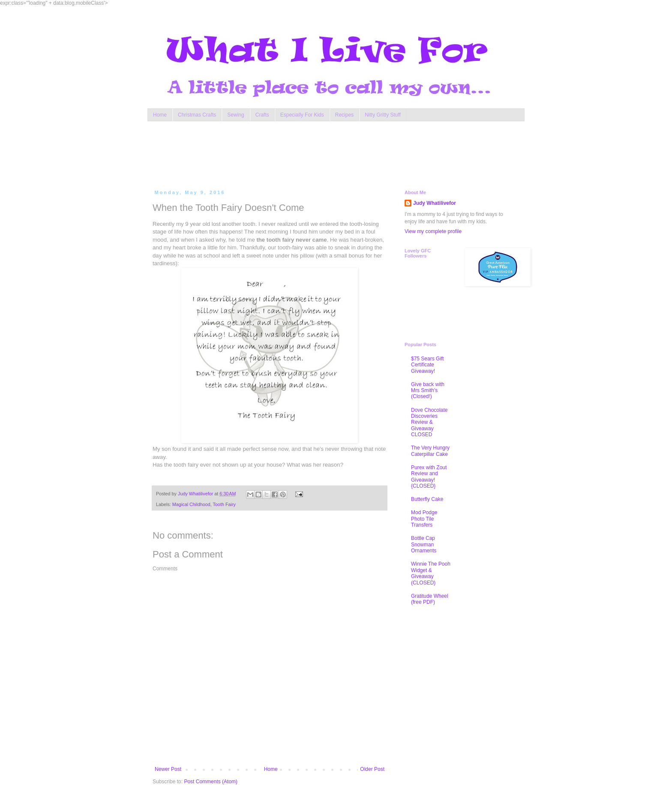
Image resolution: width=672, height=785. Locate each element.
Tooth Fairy (224, 504)
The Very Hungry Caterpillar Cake (430, 451)
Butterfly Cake (427, 499)
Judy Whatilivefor (435, 203)
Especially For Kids (302, 115)
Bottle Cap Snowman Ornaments (424, 544)
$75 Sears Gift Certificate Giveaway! (427, 365)
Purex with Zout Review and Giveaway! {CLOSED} (429, 477)
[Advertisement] (316, 153)
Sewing (235, 115)
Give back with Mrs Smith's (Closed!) (428, 391)
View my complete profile (433, 231)
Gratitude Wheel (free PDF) (430, 599)
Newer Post (168, 769)
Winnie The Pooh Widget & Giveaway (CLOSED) (431, 573)
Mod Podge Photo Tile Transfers (424, 519)
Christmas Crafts (197, 115)
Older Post (372, 769)
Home (160, 115)
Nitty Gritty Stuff (383, 115)
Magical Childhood (191, 504)
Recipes (344, 115)
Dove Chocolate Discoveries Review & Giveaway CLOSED (429, 422)
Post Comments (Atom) (211, 782)
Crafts (262, 115)
